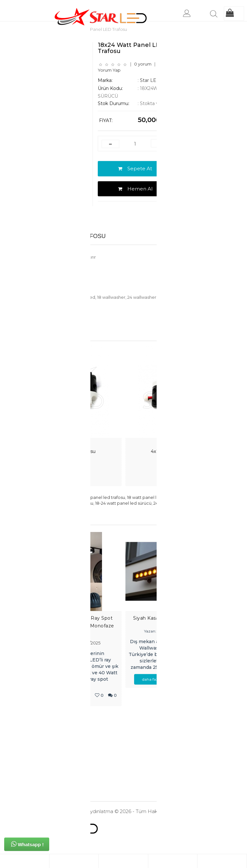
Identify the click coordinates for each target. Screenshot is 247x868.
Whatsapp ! (27, 844)
